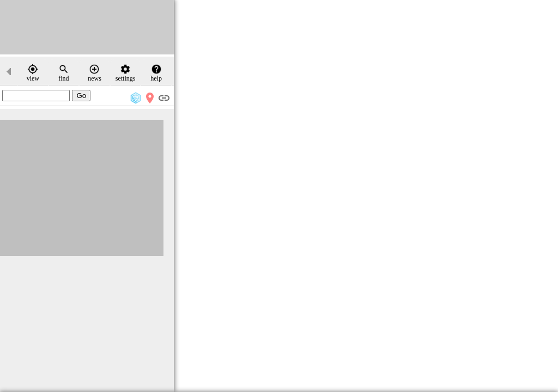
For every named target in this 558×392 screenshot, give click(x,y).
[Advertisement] (87, 27)
